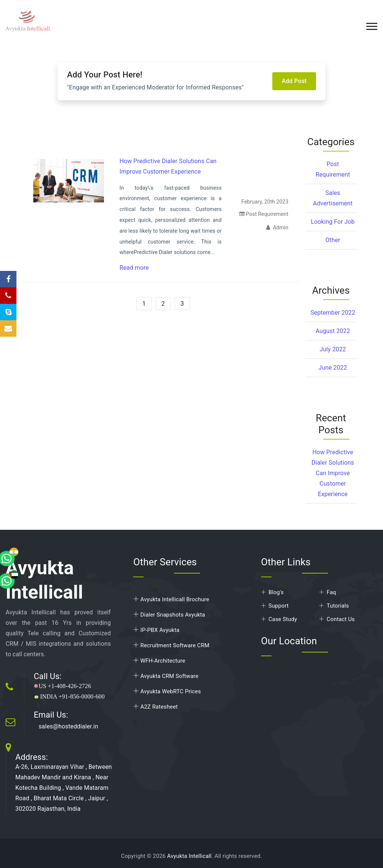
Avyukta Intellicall (189, 856)
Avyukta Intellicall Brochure (171, 599)
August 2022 (333, 331)
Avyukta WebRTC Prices (167, 691)
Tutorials (338, 606)
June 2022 (333, 368)
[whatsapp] (24, 542)
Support (279, 606)
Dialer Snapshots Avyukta (169, 615)
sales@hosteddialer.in (68, 726)
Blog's (276, 592)
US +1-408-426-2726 (62, 686)
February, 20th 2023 (265, 202)
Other (333, 240)
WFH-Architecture (159, 661)
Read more (134, 268)
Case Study (283, 619)
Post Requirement (264, 214)
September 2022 (333, 313)
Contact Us (341, 619)
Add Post (294, 81)
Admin (277, 227)
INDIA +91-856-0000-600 (69, 696)
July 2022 (333, 349)
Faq (331, 592)
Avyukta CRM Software (166, 676)
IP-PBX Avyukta (156, 630)
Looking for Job (333, 222)
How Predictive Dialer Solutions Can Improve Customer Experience (333, 473)
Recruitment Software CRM (171, 645)
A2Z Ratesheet (155, 707)
